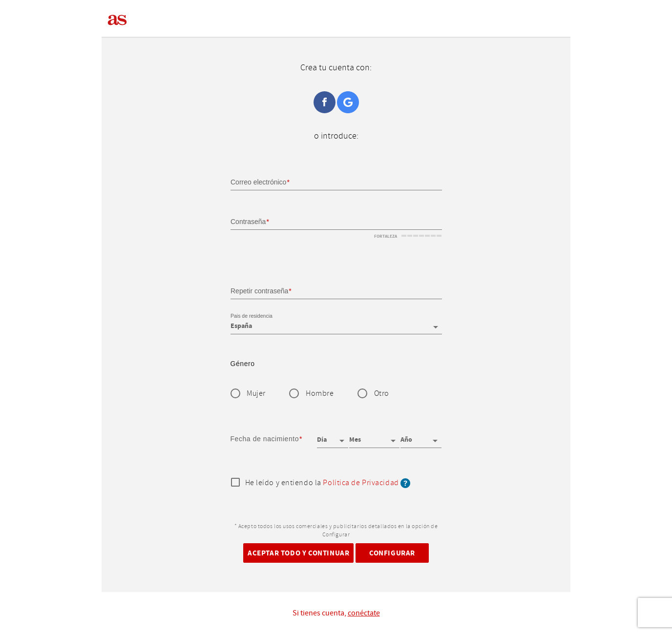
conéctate (364, 613)
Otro (382, 394)
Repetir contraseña (259, 290)
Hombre (320, 394)
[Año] (421, 436)
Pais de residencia (252, 316)
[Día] (333, 436)
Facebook (325, 102)
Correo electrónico (258, 182)
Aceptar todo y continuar (298, 553)
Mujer (256, 394)
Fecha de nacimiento (265, 439)
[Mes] (374, 436)
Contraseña (248, 222)
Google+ (348, 102)
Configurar (392, 553)
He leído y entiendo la (328, 483)
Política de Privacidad (361, 483)
